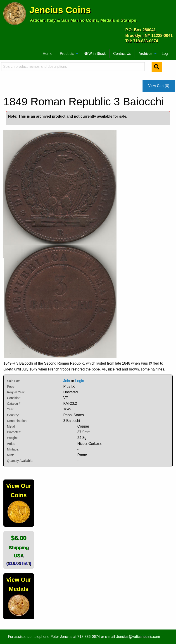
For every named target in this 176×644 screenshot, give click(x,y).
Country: (13, 415)
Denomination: (17, 421)
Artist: (11, 444)
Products (67, 54)
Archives (145, 54)
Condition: (14, 398)
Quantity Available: (20, 461)
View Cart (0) (159, 86)
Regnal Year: (16, 392)
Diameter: (14, 432)
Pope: (11, 387)
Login (166, 54)
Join (67, 381)
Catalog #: (14, 404)
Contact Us (122, 54)
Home (48, 54)
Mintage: (13, 449)
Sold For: (13, 381)
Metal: (11, 426)
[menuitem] (5, 52)
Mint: (10, 455)
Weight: (12, 438)
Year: (11, 409)
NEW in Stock (95, 54)
